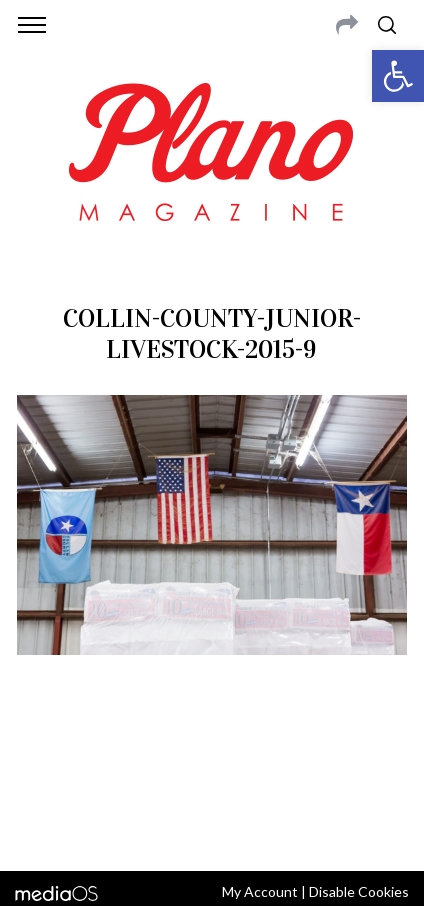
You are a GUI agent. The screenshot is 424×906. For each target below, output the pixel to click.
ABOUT (38, 751)
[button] (398, 76)
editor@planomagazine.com (268, 775)
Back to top (211, 829)
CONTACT (97, 751)
